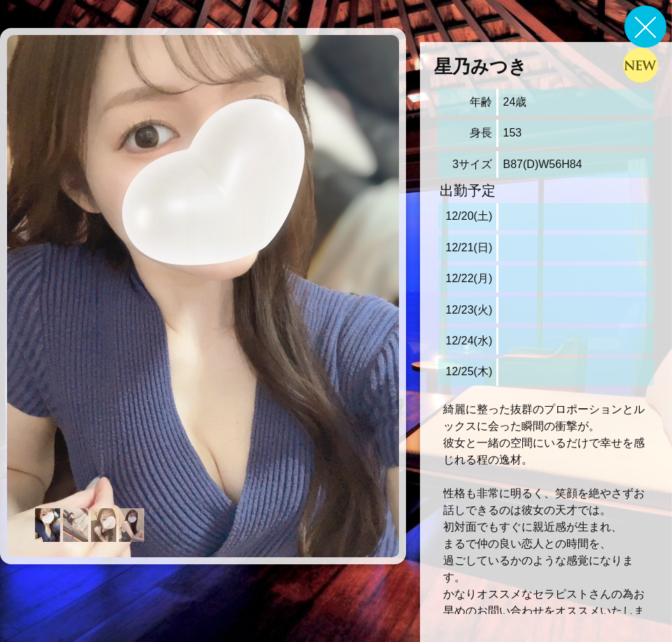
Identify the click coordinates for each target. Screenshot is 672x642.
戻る (645, 27)
